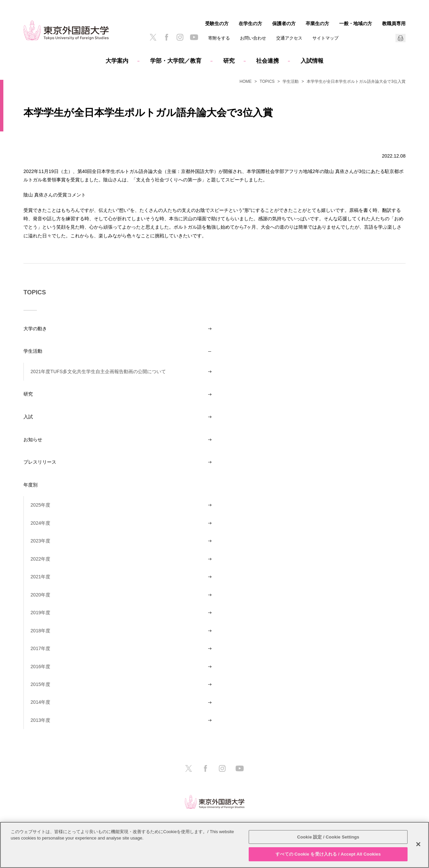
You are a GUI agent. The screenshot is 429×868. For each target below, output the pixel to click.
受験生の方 (217, 23)
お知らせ (33, 440)
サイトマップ (325, 38)
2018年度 (40, 631)
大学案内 (117, 61)
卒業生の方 (317, 23)
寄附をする (219, 38)
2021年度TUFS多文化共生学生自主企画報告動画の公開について (98, 371)
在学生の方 (250, 23)
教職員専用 (394, 23)
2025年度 (40, 505)
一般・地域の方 (356, 23)
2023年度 (40, 541)
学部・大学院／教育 (176, 61)
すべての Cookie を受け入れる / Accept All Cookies (328, 854)
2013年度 (40, 720)
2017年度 (40, 648)
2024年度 (40, 523)
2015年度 (40, 684)
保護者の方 (284, 23)
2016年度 (40, 667)
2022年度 (40, 559)
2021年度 (40, 577)
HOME (246, 81)
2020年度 (40, 595)
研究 (229, 61)
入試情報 (312, 61)
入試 (28, 417)
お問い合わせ (253, 38)
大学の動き (35, 329)
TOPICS (267, 81)
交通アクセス (289, 38)
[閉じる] (418, 844)
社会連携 (267, 61)
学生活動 (291, 81)
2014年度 (40, 702)
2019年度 (40, 613)
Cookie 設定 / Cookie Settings (328, 837)
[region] (214, 845)
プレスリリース (40, 462)
